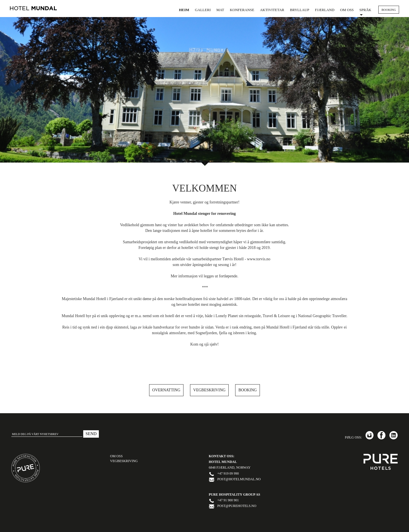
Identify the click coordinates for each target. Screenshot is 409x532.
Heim (184, 10)
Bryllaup (300, 10)
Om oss (347, 10)
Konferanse (242, 10)
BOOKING (389, 10)
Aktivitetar (272, 10)
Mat (220, 10)
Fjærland (325, 10)
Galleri (203, 10)
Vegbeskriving (209, 390)
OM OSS (116, 456)
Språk (365, 12)
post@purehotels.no (237, 506)
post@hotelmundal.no (239, 479)
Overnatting (166, 390)
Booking (248, 390)
